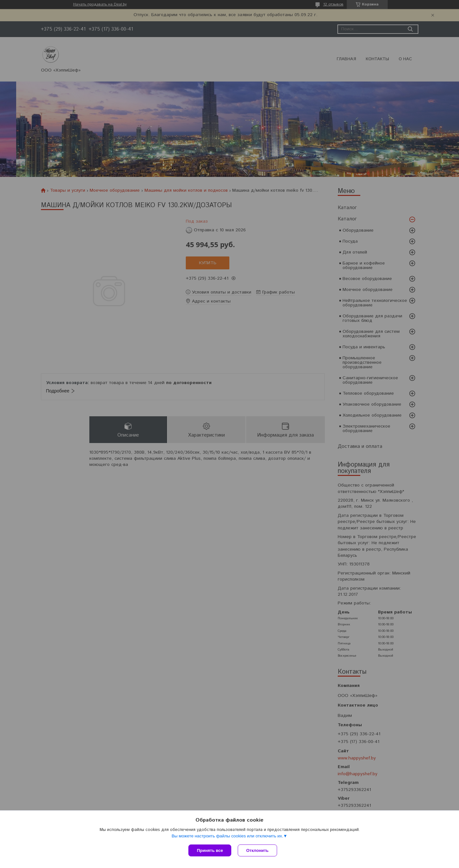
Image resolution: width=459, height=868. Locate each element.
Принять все (210, 850)
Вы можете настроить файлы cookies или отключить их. (227, 836)
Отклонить (257, 850)
